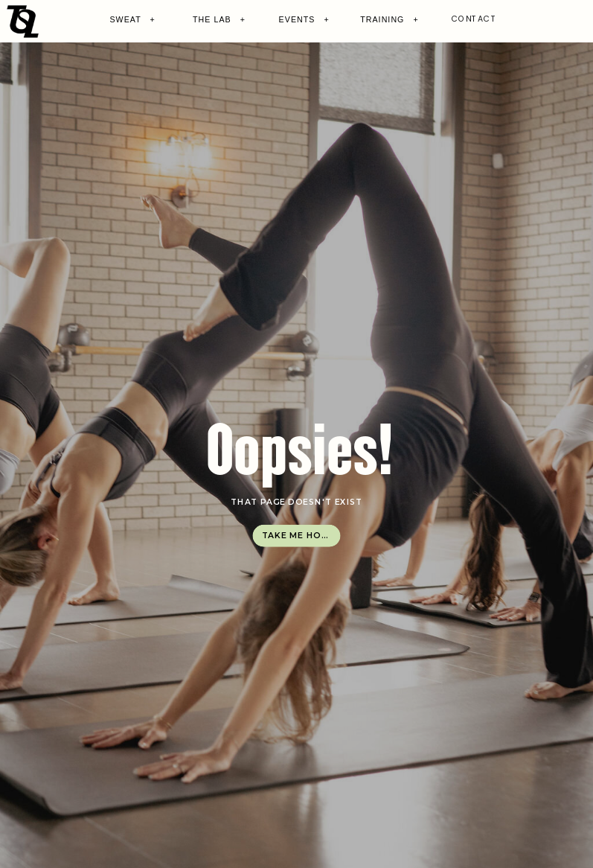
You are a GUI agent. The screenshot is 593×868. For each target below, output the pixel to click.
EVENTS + (304, 20)
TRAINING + (390, 20)
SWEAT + (132, 20)
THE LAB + (219, 20)
